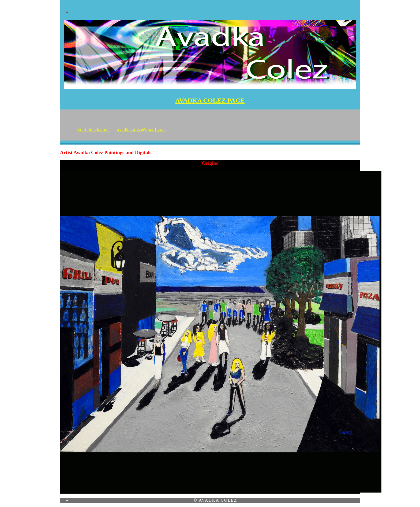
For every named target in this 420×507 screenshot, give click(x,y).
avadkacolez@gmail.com (142, 129)
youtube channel (94, 129)
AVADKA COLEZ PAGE (210, 100)
